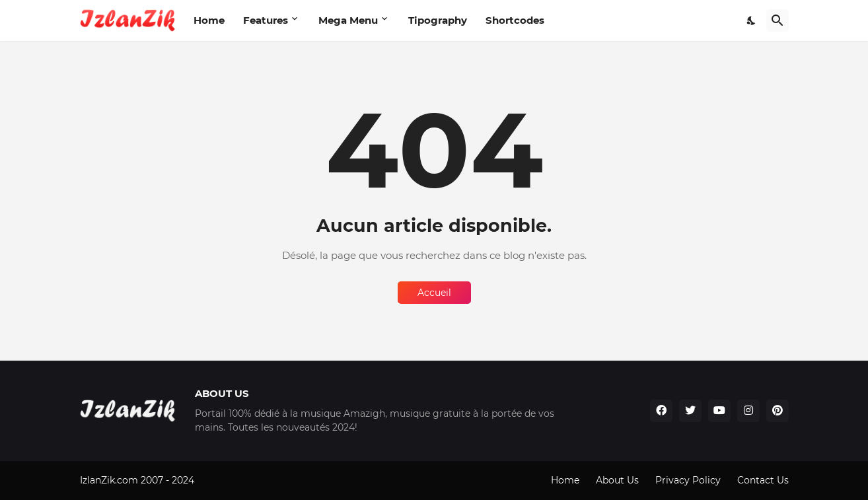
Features (266, 20)
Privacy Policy (688, 480)
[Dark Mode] (752, 20)
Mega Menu (348, 20)
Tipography (438, 20)
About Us (617, 480)
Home (209, 20)
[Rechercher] (778, 20)
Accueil (434, 293)
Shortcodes (515, 20)
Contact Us (763, 480)
